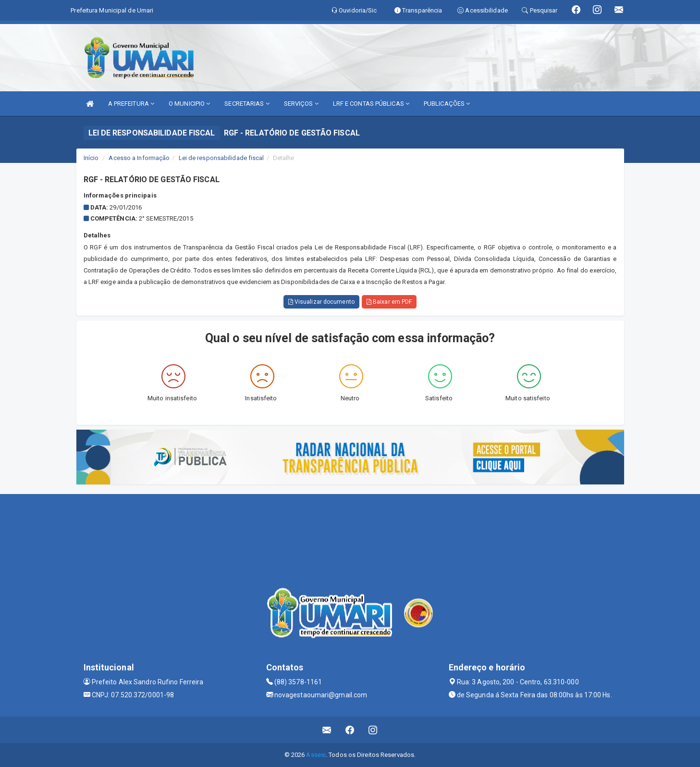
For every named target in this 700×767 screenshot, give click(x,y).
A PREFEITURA (131, 104)
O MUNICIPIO (189, 104)
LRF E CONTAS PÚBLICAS (371, 104)
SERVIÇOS (301, 104)
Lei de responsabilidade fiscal (221, 158)
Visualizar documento (321, 302)
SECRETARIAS (247, 104)
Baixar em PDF (389, 302)
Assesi (316, 755)
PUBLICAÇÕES (447, 104)
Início (91, 158)
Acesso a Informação (139, 158)
